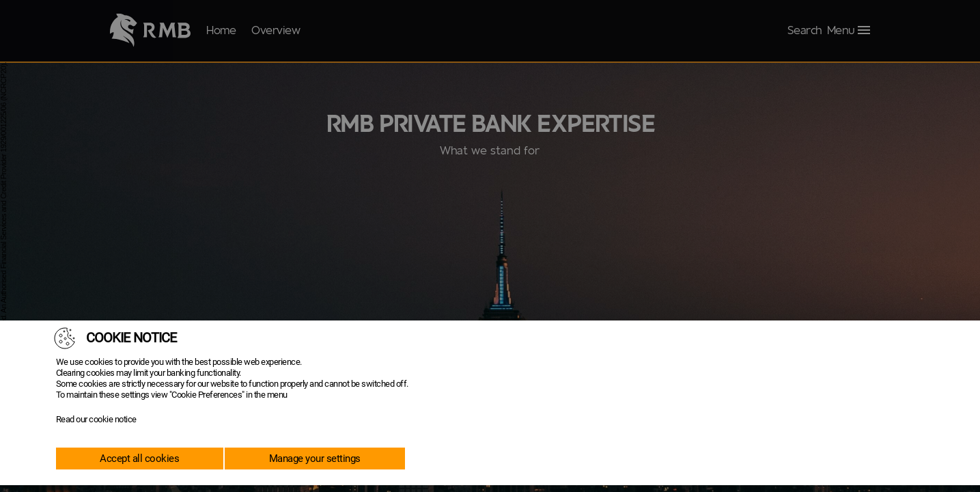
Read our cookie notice (96, 419)
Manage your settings (315, 459)
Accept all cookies (139, 459)
